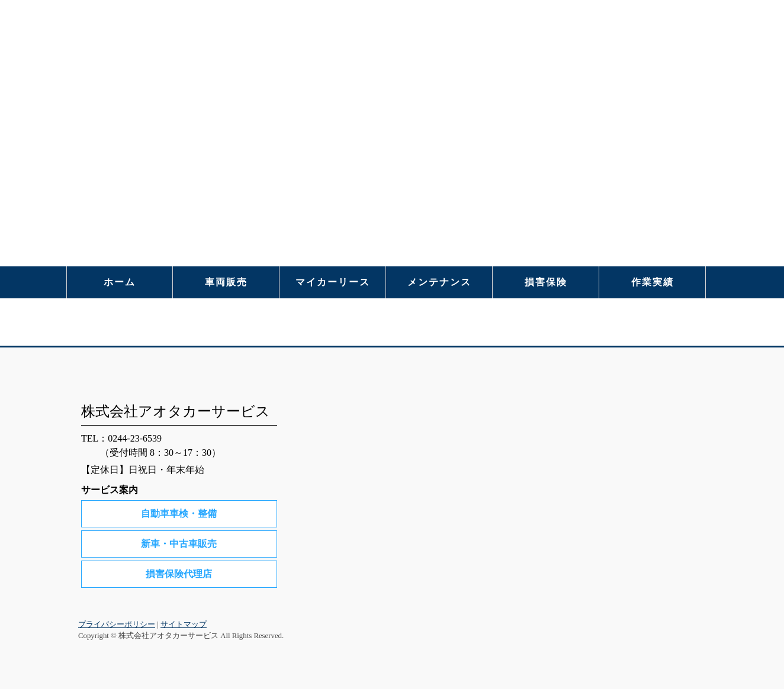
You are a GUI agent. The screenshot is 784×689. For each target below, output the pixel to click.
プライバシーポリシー (117, 624)
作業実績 (653, 282)
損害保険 (546, 282)
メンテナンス (439, 282)
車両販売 (226, 282)
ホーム (120, 282)
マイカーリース (333, 282)
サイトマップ (184, 624)
